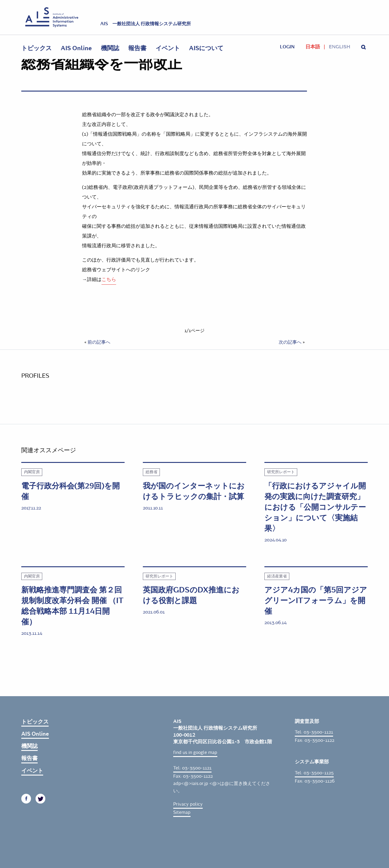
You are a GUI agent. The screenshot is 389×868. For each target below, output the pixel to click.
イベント (168, 48)
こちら (109, 279)
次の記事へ (290, 342)
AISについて (206, 48)
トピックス (36, 48)
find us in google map (195, 752)
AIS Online (76, 48)
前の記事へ (99, 342)
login (287, 47)
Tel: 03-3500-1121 (192, 768)
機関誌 (110, 48)
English (339, 47)
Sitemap (182, 812)
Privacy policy (188, 804)
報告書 (137, 48)
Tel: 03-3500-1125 (314, 773)
